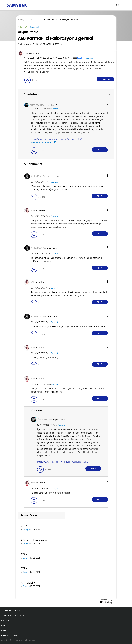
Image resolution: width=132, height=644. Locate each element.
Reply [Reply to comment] (100, 150)
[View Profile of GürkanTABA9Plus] (39, 176)
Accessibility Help (11, 611)
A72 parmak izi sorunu (34, 540)
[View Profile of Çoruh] (80, 58)
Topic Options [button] (109, 27)
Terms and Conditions (13, 616)
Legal (4, 626)
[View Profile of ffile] (27, 54)
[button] (109, 53)
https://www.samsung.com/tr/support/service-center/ (56, 139)
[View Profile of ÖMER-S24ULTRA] (37, 105)
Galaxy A (89, 58)
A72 (23, 526)
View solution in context (42, 142)
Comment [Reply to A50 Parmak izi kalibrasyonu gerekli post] (105, 79)
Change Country (10, 635)
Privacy (5, 621)
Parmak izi (27, 583)
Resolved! (34, 27)
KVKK (4, 630)
